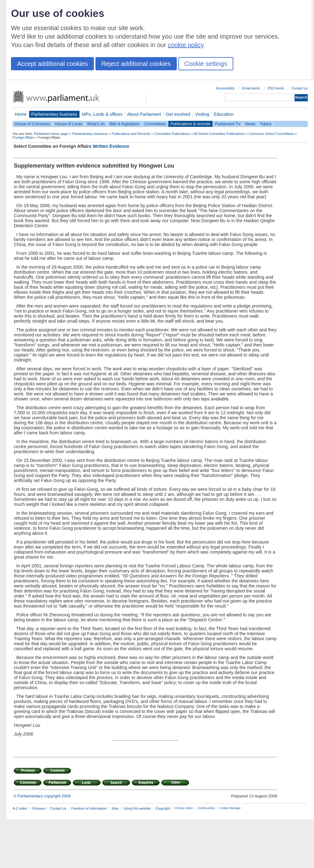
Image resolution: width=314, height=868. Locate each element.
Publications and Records (131, 134)
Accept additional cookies (52, 64)
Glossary (39, 808)
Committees (155, 124)
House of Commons (32, 124)
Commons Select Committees (271, 134)
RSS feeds (276, 88)
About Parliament (144, 114)
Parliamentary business (54, 114)
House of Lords (69, 124)
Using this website (137, 808)
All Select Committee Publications (219, 134)
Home (21, 114)
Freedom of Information (89, 808)
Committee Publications (172, 134)
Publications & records (190, 124)
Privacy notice (184, 808)
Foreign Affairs (24, 137)
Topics (266, 124)
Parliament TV (228, 124)
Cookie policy (206, 808)
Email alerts (251, 88)
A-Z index (20, 808)
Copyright (163, 808)
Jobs (115, 808)
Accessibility (225, 88)
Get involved (178, 114)
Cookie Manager (230, 808)
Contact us (300, 88)
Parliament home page (51, 134)
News (250, 124)
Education (224, 114)
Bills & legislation (124, 124)
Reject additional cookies (136, 64)
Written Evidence (111, 146)
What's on (96, 124)
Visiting (202, 114)
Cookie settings (206, 64)
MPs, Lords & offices (102, 114)
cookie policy (186, 45)
